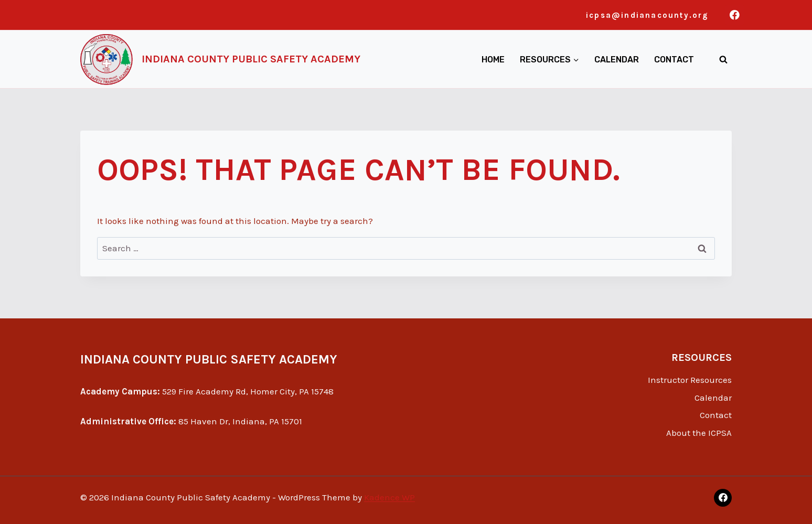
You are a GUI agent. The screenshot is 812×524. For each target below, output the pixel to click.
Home (493, 60)
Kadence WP (389, 497)
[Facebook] (735, 15)
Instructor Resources (690, 380)
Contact (674, 60)
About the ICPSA (699, 433)
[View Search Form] (723, 59)
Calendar (617, 60)
